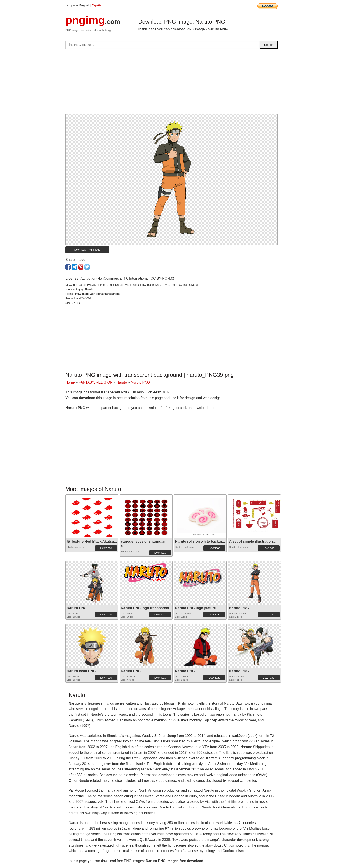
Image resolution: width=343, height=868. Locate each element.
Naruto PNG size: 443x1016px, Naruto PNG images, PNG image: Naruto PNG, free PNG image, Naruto (139, 285)
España (97, 5)
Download (106, 548)
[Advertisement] (171, 83)
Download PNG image (87, 250)
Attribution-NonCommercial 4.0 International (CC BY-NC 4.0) (127, 278)
